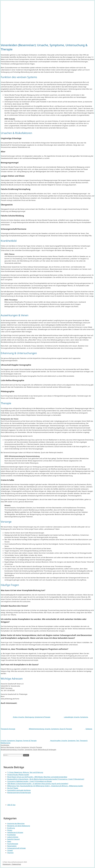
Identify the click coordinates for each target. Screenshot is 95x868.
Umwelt (10, 850)
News (9, 841)
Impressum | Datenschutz (12, 864)
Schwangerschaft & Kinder (17, 848)
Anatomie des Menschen (16, 824)
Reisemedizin (12, 846)
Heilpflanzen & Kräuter (15, 832)
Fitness (10, 830)
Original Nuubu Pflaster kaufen (18, 775)
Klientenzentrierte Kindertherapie (19, 793)
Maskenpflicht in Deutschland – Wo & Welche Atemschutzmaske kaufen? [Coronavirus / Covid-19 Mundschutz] (46, 779)
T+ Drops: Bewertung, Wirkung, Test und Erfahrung (25, 772)
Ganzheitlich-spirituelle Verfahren (19, 790)
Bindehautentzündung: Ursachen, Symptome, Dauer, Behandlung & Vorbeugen (28, 750)
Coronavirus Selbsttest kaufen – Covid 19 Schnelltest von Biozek (29, 781)
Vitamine (10, 853)
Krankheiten (5, 745)
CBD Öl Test (11, 805)
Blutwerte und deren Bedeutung (19, 826)
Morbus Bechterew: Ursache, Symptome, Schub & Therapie (21, 747)
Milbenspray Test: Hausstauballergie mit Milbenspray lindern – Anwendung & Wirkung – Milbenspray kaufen (45, 786)
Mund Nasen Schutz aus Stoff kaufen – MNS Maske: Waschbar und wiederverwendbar (37, 777)
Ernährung (11, 828)
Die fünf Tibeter (13, 788)
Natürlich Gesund (13, 839)
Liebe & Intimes (13, 837)
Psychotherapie (13, 844)
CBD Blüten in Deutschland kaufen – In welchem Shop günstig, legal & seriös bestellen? (38, 784)
